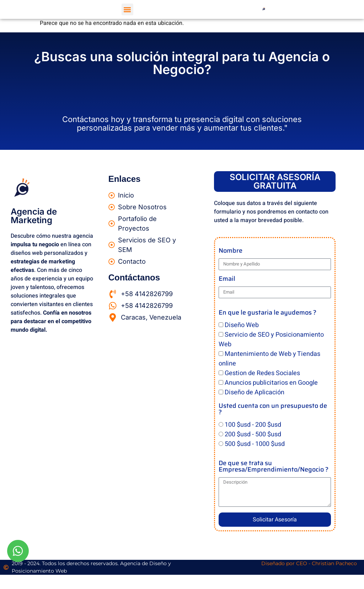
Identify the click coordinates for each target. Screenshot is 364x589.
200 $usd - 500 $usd (253, 434)
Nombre (231, 251)
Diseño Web (242, 325)
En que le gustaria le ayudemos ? (267, 313)
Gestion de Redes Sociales (262, 373)
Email (227, 280)
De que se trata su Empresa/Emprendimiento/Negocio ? (274, 467)
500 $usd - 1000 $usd (255, 444)
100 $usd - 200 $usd (253, 425)
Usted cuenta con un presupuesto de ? (273, 410)
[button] (127, 9)
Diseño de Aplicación (255, 392)
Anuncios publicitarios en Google (271, 383)
